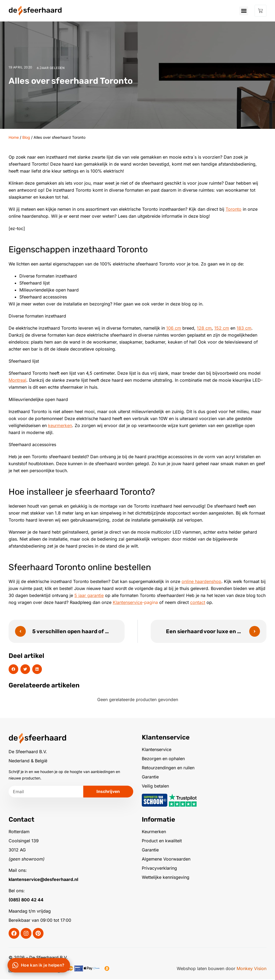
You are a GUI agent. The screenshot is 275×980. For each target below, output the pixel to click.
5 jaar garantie (89, 595)
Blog (26, 137)
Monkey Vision (252, 969)
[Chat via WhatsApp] (39, 965)
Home (14, 137)
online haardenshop (201, 581)
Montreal (17, 380)
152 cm (222, 328)
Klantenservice (128, 602)
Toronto (234, 209)
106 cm (174, 328)
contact (198, 602)
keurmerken (60, 425)
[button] (244, 11)
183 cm (244, 328)
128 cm (204, 328)
